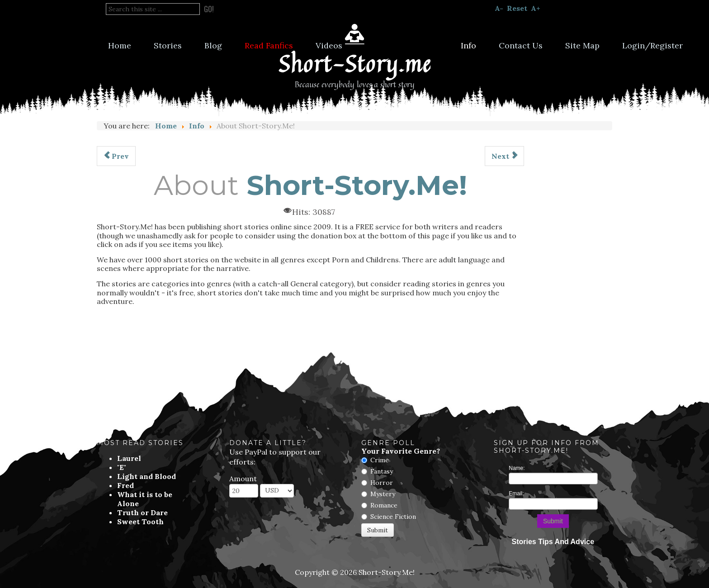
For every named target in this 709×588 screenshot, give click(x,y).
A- (499, 8)
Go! (209, 9)
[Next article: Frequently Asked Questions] (504, 156)
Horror (382, 483)
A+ (536, 8)
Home (120, 45)
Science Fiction (393, 517)
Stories (168, 45)
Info (468, 45)
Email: (516, 493)
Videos (329, 45)
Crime (380, 460)
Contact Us (521, 45)
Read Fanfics (269, 45)
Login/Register (652, 45)
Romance (384, 505)
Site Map (582, 45)
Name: (517, 468)
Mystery (383, 494)
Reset (517, 8)
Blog (213, 45)
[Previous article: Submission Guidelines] (116, 156)
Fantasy (382, 471)
